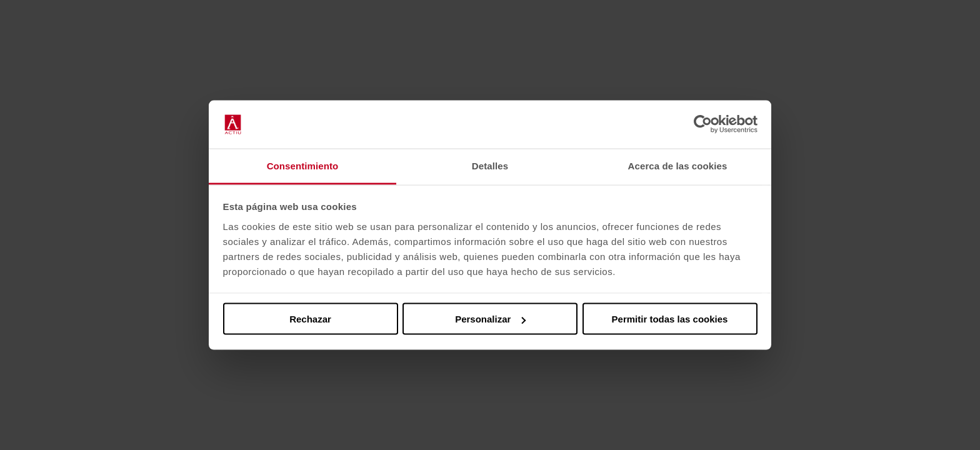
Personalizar (490, 319)
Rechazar (310, 319)
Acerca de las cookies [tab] (678, 165)
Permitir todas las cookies (670, 319)
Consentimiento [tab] (303, 165)
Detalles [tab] (490, 165)
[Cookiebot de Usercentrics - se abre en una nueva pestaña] (703, 124)
